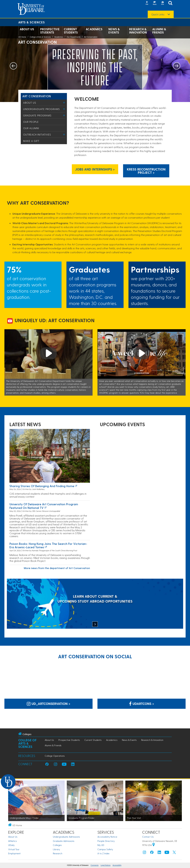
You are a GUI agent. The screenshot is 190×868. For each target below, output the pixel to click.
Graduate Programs (37, 115)
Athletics (12, 841)
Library (56, 849)
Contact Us (148, 837)
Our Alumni (31, 128)
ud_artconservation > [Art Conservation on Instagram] (49, 704)
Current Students (71, 31)
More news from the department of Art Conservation (57, 568)
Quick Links (158, 14)
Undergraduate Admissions (66, 837)
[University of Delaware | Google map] (154, 845)
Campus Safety (105, 849)
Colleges (57, 845)
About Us (27, 29)
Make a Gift (31, 141)
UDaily (11, 845)
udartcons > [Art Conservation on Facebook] (142, 704)
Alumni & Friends (159, 31)
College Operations (55, 756)
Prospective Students (50, 31)
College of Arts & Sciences (40, 37)
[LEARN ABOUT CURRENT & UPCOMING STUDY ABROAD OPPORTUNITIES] (95, 604)
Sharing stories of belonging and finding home (42, 486)
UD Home (22, 37)
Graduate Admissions (64, 841)
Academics (94, 29)
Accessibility (117, 865)
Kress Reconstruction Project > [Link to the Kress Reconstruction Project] (146, 171)
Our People (31, 122)
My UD (101, 845)
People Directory (106, 841)
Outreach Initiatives (37, 135)
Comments (95, 865)
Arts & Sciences (32, 22)
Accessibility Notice (107, 837)
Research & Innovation (138, 31)
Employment (14, 853)
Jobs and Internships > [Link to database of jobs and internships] (95, 169)
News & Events (114, 31)
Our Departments (74, 37)
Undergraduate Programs (41, 109)
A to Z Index (103, 853)
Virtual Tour (14, 849)
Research (58, 853)
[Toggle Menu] (64, 103)
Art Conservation (91, 37)
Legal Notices (106, 865)
